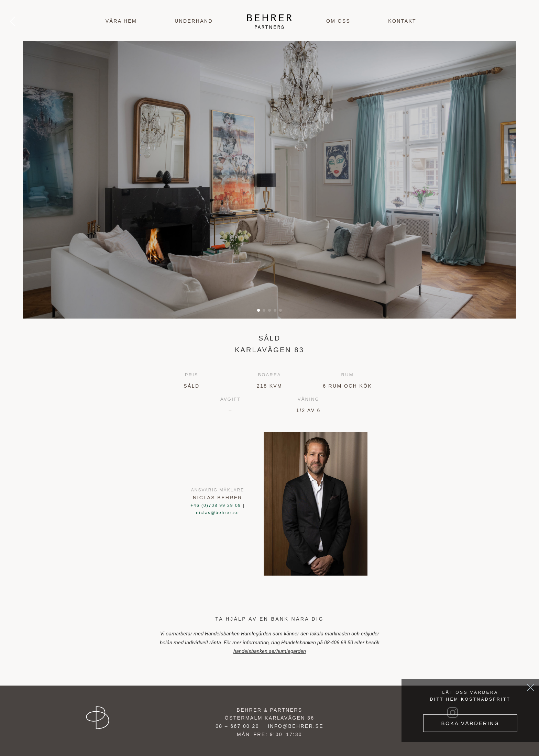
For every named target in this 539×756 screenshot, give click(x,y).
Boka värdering (470, 723)
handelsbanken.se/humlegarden (270, 651)
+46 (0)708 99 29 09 (216, 505)
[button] (258, 310)
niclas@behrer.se (218, 513)
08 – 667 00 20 (237, 726)
